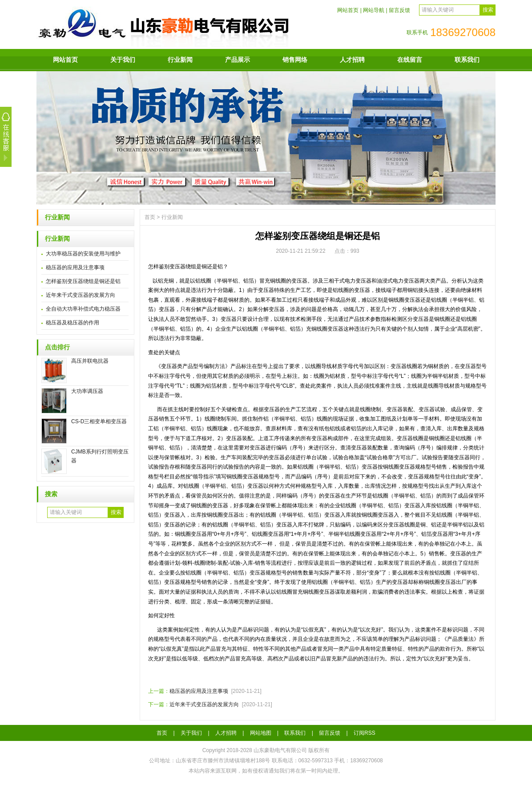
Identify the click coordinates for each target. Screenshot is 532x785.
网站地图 (261, 733)
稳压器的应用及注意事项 (75, 267)
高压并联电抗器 (90, 361)
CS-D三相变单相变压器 (99, 421)
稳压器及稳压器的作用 (73, 323)
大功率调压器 (87, 391)
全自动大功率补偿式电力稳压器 (83, 309)
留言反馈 (399, 10)
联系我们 (467, 60)
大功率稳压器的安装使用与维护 (83, 254)
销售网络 (295, 60)
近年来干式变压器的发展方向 (81, 295)
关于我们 (123, 60)
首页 (150, 217)
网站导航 (374, 10)
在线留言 (410, 60)
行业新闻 (180, 60)
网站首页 (348, 10)
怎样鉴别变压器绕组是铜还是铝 (83, 281)
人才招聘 (352, 60)
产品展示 (238, 60)
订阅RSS (365, 733)
